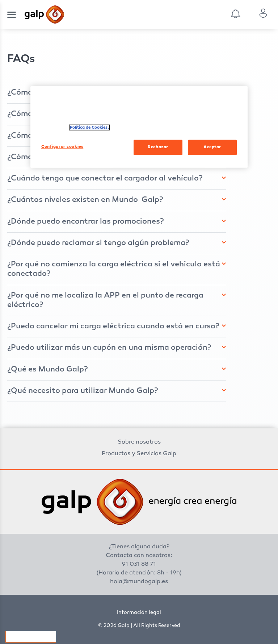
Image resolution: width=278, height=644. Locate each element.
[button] (114, 179)
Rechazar (158, 147)
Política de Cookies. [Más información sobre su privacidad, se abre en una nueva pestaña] (89, 128)
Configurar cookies (31, 637)
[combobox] (241, 14)
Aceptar (212, 147)
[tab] (117, 179)
